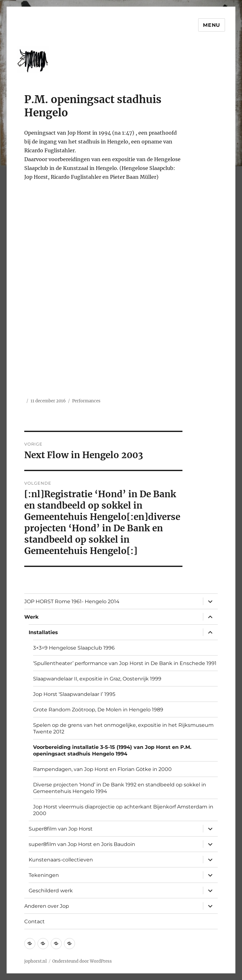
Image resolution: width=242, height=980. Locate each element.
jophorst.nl (35, 961)
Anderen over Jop (47, 906)
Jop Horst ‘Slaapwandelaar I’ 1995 (74, 694)
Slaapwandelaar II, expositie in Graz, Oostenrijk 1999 (97, 679)
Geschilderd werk (51, 891)
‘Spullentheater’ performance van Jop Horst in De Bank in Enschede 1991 (125, 663)
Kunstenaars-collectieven (61, 860)
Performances (86, 401)
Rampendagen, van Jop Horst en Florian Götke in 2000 (102, 769)
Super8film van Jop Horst (61, 829)
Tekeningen (44, 875)
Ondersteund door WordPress (82, 961)
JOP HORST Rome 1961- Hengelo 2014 (72, 601)
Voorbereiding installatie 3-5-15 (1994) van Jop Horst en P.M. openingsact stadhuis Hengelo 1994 (112, 750)
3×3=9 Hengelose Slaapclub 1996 (74, 648)
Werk (32, 617)
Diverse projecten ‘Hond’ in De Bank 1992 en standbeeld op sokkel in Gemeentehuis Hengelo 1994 (120, 788)
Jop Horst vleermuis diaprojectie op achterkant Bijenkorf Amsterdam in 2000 (123, 810)
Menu (212, 25)
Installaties (43, 632)
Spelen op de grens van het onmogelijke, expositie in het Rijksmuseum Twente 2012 (123, 728)
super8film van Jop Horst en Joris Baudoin (82, 844)
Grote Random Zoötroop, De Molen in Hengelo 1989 (98, 710)
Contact (35, 922)
